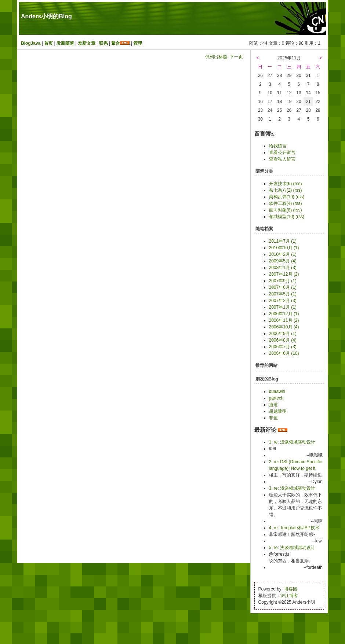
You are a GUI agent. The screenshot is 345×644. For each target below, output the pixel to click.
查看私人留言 (282, 159)
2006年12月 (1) (284, 314)
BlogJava (31, 43)
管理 (138, 43)
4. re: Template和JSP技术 (294, 528)
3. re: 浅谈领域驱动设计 (292, 488)
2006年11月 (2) (284, 320)
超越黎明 (278, 411)
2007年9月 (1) (283, 281)
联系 (103, 43)
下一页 (236, 57)
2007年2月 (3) (283, 301)
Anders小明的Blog (46, 16)
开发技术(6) (281, 184)
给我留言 (278, 146)
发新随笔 (65, 43)
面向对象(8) (281, 210)
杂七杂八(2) (281, 190)
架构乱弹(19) (282, 197)
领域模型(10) (282, 217)
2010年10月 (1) (284, 248)
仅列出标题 (216, 57)
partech (276, 398)
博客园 (291, 589)
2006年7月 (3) (283, 347)
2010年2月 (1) (283, 254)
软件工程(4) (281, 203)
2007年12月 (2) (284, 274)
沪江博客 (289, 596)
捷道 (273, 405)
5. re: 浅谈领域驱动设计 (292, 548)
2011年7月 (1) (283, 241)
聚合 (116, 43)
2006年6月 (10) (284, 353)
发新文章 (87, 43)
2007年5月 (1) (283, 294)
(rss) (298, 184)
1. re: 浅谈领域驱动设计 (292, 442)
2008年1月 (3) (283, 268)
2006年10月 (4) (284, 327)
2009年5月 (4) (283, 261)
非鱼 (273, 418)
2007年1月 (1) (283, 307)
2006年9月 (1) (283, 334)
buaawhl (277, 391)
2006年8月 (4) (283, 340)
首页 (48, 43)
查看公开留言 (282, 152)
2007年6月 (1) (283, 287)
